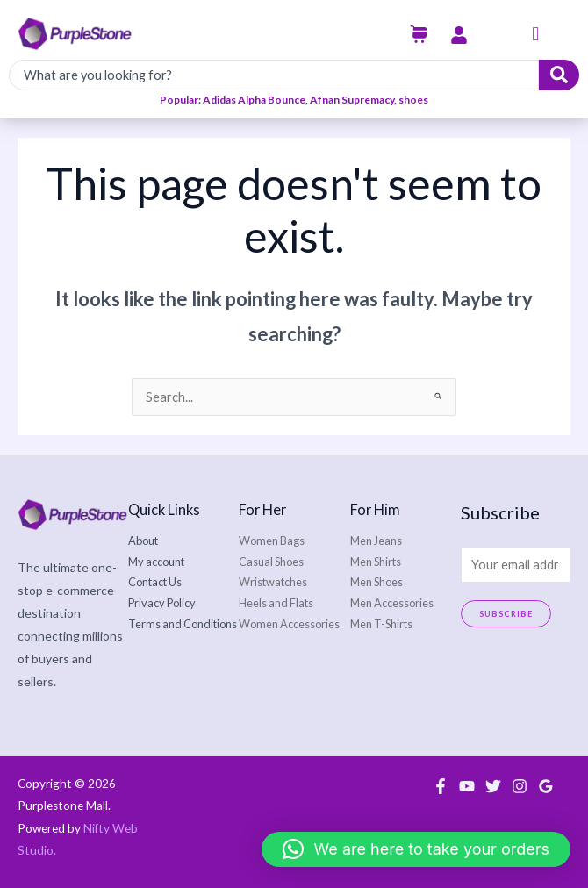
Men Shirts (376, 562)
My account (156, 562)
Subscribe (506, 614)
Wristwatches (273, 582)
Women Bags (272, 541)
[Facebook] (441, 786)
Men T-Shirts (381, 624)
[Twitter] (493, 786)
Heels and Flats (276, 603)
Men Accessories (392, 603)
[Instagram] (520, 786)
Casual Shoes (271, 562)
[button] (535, 34)
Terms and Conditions (183, 624)
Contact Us (155, 582)
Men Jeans (376, 541)
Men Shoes (376, 582)
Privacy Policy (162, 603)
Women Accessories (289, 624)
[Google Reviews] (546, 786)
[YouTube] (467, 786)
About (143, 541)
